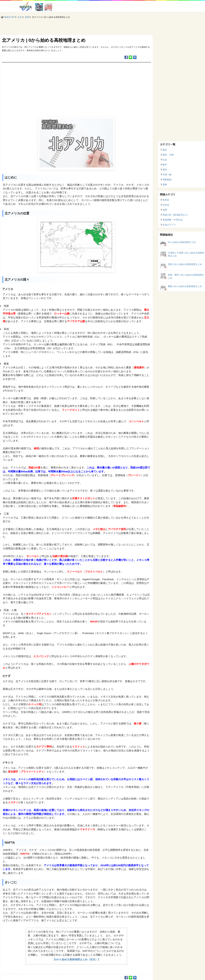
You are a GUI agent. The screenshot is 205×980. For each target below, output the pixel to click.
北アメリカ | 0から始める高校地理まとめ (44, 40)
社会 (165, 160)
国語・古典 (168, 155)
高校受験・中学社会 (173, 220)
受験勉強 (167, 180)
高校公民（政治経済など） (176, 215)
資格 (165, 185)
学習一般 (167, 175)
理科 (165, 170)
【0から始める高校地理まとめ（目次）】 (76, 959)
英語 (165, 150)
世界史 (166, 200)
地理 (165, 210)
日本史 (166, 205)
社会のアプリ (169, 225)
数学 (165, 165)
